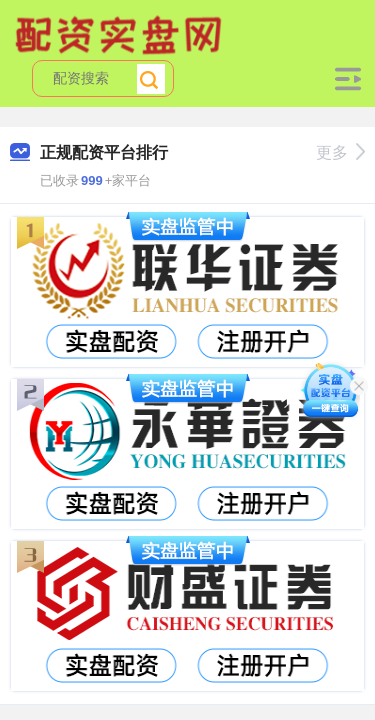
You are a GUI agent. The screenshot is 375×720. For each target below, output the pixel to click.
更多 (340, 152)
